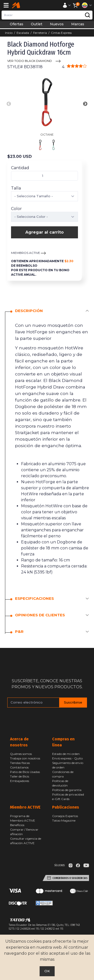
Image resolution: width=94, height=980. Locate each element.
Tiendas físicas (20, 763)
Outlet (37, 24)
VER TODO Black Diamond (30, 61)
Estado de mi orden (66, 754)
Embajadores (20, 781)
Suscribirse (73, 702)
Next (85, 104)
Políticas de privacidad (68, 794)
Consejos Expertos (65, 816)
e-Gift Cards (61, 799)
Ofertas (17, 24)
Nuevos (57, 24)
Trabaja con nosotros (25, 758)
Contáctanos (19, 767)
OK (47, 971)
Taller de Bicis (20, 776)
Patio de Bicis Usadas (25, 772)
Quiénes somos (21, 754)
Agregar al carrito (44, 232)
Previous (9, 104)
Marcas (78, 24)
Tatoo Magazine (64, 820)
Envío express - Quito (67, 758)
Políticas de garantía (67, 790)
